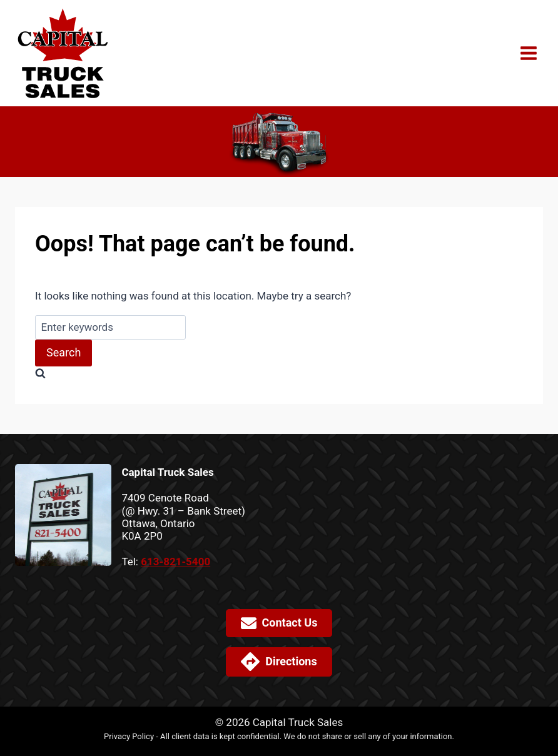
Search (63, 352)
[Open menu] (528, 53)
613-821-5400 (175, 562)
